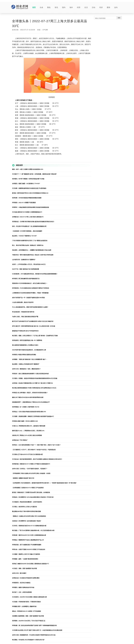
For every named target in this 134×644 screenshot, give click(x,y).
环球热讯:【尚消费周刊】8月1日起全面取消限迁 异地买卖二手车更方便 (33, 497)
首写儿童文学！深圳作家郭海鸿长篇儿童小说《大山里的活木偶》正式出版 (34, 326)
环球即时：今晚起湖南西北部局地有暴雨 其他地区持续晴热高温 (31, 207)
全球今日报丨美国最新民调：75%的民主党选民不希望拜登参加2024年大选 (34, 635)
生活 (86, 7)
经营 (79, 7)
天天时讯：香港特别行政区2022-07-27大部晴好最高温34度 (29, 526)
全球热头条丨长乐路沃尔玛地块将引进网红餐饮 (26, 578)
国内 (64, 7)
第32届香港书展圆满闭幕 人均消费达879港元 (25, 345)
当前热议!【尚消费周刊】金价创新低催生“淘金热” (27, 521)
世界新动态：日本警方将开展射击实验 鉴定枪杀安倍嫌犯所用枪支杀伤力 (33, 222)
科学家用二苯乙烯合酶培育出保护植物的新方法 (26, 279)
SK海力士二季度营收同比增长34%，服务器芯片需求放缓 (29, 426)
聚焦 (49, 7)
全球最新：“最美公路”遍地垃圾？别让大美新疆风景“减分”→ (30, 359)
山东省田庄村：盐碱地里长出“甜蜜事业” (24, 260)
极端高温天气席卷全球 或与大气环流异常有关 (25, 331)
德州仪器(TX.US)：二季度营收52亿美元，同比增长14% (28, 431)
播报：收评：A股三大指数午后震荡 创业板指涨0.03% (28, 169)
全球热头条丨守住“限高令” (20, 440)
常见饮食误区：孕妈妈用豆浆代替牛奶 (23, 312)
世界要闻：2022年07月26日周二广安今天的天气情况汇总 (29, 621)
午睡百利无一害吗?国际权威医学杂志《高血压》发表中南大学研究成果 (33, 255)
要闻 (108, 7)
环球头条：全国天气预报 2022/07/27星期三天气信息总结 (29, 549)
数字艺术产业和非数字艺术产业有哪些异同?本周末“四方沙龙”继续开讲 (33, 321)
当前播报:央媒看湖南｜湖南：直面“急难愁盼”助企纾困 (28, 616)
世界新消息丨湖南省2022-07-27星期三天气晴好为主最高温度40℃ (31, 464)
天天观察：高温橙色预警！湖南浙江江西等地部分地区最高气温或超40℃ (33, 416)
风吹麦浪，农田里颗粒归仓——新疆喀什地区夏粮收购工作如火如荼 (32, 250)
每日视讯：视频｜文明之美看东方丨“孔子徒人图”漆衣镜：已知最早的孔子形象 (35, 336)
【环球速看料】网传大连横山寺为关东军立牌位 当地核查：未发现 (31, 473)
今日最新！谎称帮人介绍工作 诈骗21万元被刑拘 (26, 554)
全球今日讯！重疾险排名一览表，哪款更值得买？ (26, 369)
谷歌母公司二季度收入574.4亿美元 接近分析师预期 (27, 435)
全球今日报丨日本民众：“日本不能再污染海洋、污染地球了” (30, 469)
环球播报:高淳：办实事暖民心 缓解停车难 (24, 606)
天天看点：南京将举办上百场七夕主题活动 (24, 507)
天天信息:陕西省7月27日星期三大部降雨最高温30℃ (27, 212)
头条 (41, 7)
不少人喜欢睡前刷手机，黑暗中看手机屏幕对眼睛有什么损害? (30, 307)
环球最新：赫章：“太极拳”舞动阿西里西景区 (25, 559)
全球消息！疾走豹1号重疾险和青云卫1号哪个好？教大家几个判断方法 (32, 383)
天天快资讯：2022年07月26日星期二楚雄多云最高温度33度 (29, 597)
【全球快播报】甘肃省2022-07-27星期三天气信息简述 (28, 488)
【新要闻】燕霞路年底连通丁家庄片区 (23, 478)
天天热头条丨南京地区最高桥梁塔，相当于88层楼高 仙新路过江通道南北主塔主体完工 (37, 459)
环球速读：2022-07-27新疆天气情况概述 (24, 203)
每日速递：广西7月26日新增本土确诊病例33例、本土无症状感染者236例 (33, 530)
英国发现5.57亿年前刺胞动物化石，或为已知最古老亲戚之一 (30, 283)
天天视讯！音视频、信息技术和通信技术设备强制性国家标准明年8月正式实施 (35, 378)
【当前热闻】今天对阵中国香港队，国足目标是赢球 (27, 231)
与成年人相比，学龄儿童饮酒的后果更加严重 (25, 317)
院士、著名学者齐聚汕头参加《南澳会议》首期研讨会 (28, 245)
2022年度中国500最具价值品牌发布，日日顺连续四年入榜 (29, 350)
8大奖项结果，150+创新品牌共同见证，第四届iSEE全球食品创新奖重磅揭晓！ (35, 274)
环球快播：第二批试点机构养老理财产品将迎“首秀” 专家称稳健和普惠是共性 (34, 625)
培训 (101, 7)
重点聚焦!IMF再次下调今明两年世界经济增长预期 (26, 511)
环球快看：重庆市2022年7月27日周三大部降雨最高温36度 (29, 535)
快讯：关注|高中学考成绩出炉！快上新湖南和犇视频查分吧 (29, 226)
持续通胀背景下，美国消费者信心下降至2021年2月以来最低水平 (31, 402)
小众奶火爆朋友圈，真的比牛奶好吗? (23, 302)
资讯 (56, 7)
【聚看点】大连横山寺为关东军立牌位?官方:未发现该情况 (29, 516)
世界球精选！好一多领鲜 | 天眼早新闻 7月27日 (26, 407)
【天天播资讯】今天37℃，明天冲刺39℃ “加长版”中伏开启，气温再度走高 (34, 450)
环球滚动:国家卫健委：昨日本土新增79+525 (25, 421)
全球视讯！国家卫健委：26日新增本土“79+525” (26, 184)
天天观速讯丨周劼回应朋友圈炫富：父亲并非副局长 (27, 502)
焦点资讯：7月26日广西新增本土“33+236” (24, 236)
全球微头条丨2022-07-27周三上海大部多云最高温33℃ (28, 217)
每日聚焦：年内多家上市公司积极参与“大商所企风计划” (28, 640)
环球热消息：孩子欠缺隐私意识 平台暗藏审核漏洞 (27, 545)
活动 (94, 7)
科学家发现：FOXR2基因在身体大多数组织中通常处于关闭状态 (31, 288)
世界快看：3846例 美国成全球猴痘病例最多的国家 (27, 198)
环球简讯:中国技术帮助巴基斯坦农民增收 (24, 355)
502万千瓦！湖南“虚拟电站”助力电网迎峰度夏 (26, 269)
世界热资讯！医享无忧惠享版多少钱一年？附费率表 (27, 340)
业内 (116, 7)
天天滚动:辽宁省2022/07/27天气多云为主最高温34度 (27, 454)
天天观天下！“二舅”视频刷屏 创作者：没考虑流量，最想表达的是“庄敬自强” (34, 174)
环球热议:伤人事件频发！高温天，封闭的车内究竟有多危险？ (30, 393)
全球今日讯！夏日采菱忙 (19, 573)
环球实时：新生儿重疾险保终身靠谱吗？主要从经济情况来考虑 (30, 374)
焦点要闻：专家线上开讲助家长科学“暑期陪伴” (26, 364)
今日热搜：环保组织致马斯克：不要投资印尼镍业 (26, 602)
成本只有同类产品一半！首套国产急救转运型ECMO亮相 (28, 298)
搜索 (119, 18)
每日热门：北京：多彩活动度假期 (22, 592)
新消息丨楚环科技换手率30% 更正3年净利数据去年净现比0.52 (30, 193)
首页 (34, 7)
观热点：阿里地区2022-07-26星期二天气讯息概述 (27, 611)
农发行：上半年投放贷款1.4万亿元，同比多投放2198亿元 (29, 264)
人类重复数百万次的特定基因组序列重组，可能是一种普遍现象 (30, 293)
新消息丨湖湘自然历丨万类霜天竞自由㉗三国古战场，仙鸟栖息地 (31, 492)
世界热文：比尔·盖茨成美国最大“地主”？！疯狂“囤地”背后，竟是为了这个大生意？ (36, 445)
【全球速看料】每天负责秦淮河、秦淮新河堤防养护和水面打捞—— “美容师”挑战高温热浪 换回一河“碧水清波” (44, 483)
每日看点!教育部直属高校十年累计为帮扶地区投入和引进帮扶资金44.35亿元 (34, 388)
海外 (71, 7)
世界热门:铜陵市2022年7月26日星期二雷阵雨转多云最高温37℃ (31, 564)
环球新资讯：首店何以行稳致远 (21, 583)
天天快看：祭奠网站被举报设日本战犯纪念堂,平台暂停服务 (29, 188)
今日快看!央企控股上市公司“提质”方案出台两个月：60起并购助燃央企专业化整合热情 (37, 630)
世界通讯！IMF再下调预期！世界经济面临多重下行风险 (28, 179)
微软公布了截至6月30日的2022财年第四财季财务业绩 (28, 397)
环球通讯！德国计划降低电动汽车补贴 (23, 587)
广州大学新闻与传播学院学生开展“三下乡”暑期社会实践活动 (30, 241)
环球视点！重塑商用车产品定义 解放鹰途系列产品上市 (28, 540)
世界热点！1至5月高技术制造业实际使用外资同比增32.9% (29, 412)
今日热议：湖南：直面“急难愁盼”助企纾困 (24, 568)
